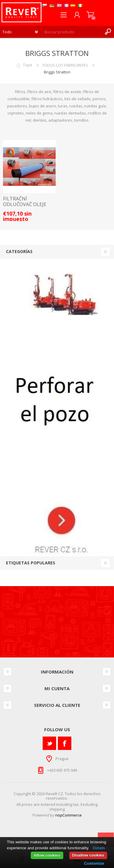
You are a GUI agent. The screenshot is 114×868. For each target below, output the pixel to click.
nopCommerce (68, 815)
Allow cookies (47, 855)
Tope (28, 65)
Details (99, 848)
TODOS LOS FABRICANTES (65, 65)
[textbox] (72, 32)
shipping (57, 809)
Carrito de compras (90, 15)
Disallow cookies (88, 855)
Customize (94, 863)
